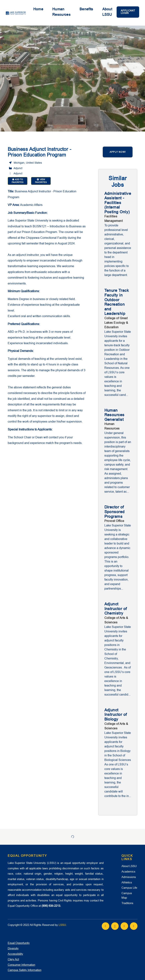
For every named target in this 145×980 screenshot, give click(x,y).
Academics (128, 872)
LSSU (62, 925)
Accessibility (15, 954)
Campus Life (129, 888)
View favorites (41, 181)
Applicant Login (128, 12)
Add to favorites (17, 181)
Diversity (13, 948)
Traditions (127, 903)
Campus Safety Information (25, 970)
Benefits (86, 9)
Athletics (127, 882)
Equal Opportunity (19, 943)
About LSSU (107, 12)
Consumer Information (21, 965)
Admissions (129, 877)
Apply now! (118, 152)
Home (38, 9)
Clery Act (13, 959)
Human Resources (61, 12)
